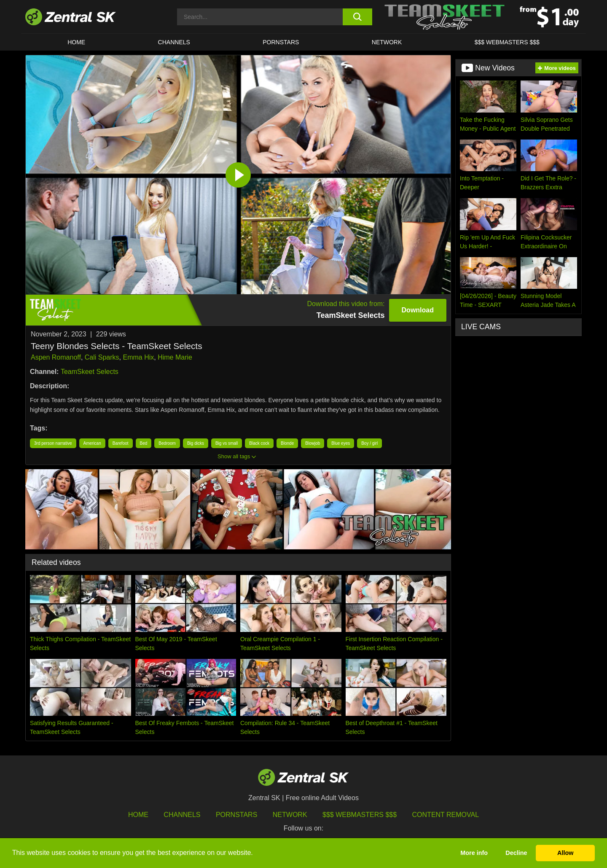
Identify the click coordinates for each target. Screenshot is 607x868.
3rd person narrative (53, 443)
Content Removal (446, 815)
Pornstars (281, 42)
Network (387, 42)
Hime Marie (175, 357)
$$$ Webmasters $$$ (507, 42)
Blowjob (313, 443)
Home (76, 42)
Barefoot (121, 443)
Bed (144, 443)
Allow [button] (565, 853)
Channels (174, 42)
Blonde (287, 443)
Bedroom (167, 443)
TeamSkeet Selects (90, 372)
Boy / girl (369, 443)
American (92, 443)
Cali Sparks (102, 357)
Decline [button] (516, 853)
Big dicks (196, 443)
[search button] (357, 17)
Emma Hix (138, 357)
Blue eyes (341, 443)
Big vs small (227, 443)
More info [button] (474, 853)
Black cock (259, 443)
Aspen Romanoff (56, 357)
